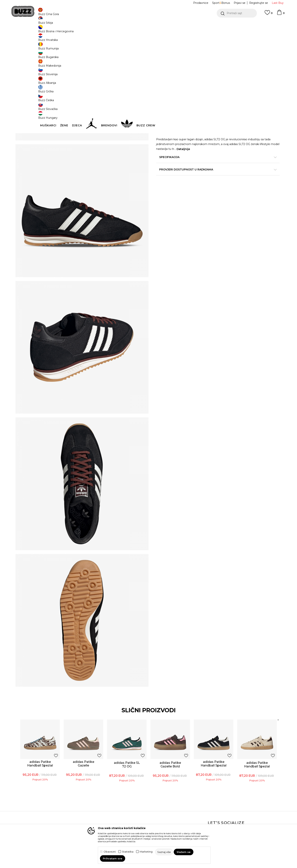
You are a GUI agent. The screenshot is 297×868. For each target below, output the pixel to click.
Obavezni (110, 852)
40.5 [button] (248, 81)
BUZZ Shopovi (174, 819)
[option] (148, 25)
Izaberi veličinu (167, 75)
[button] (237, 13)
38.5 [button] (205, 81)
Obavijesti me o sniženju (246, 57)
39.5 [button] (219, 81)
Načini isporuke (89, 807)
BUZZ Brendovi (175, 808)
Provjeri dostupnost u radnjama (206, 179)
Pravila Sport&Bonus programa (135, 816)
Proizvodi (83, 31)
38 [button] (191, 81)
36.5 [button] (162, 81)
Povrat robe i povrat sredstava (92, 815)
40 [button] (234, 81)
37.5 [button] (176, 81)
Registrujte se (259, 3)
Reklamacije (87, 822)
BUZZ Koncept (175, 803)
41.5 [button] (162, 90)
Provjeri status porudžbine (53, 807)
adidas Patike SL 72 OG (130, 691)
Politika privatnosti (134, 808)
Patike (105, 31)
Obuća (95, 31)
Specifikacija (206, 166)
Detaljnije (234, 158)
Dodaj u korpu (181, 104)
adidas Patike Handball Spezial (57, 692)
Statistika (128, 852)
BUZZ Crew (173, 814)
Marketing (146, 852)
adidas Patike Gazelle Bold (167, 691)
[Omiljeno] (269, 14)
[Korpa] (281, 14)
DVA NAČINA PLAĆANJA (125, 25)
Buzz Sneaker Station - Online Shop (56, 31)
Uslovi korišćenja (133, 803)
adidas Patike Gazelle (94, 690)
